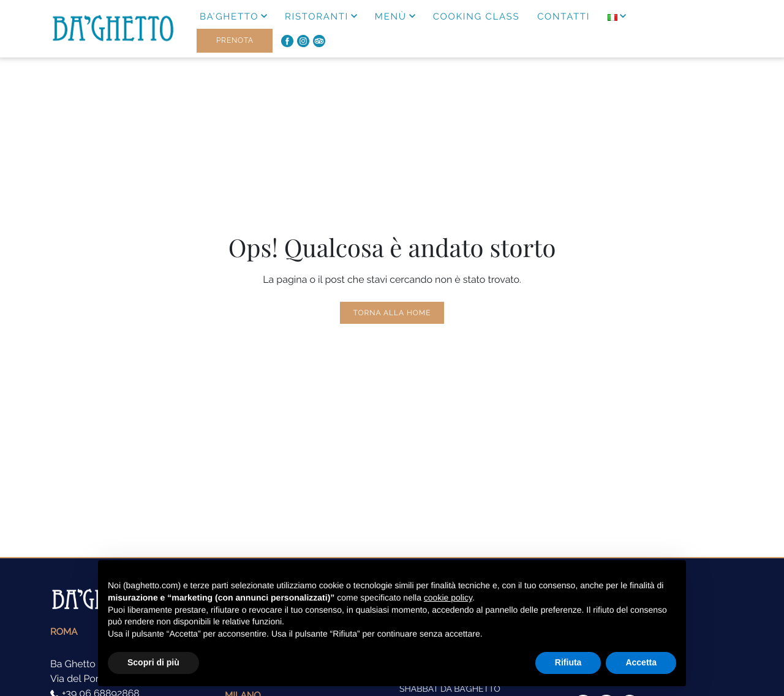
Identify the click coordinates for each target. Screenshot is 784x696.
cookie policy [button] (448, 597)
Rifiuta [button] (568, 662)
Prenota (235, 40)
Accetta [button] (641, 662)
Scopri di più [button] (153, 662)
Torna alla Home (392, 313)
